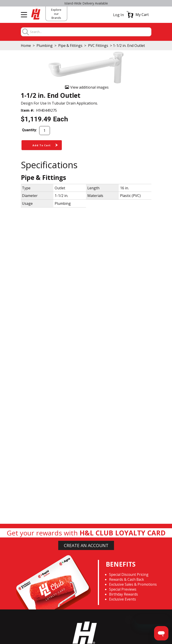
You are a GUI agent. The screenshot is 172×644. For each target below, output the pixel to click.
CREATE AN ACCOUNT (86, 545)
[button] (138, 15)
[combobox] (90, 32)
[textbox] (90, 32)
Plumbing (45, 46)
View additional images (89, 87)
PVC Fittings (98, 46)
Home (26, 46)
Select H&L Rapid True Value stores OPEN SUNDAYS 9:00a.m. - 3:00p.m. (86, 3)
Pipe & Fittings (70, 46)
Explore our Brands (56, 14)
